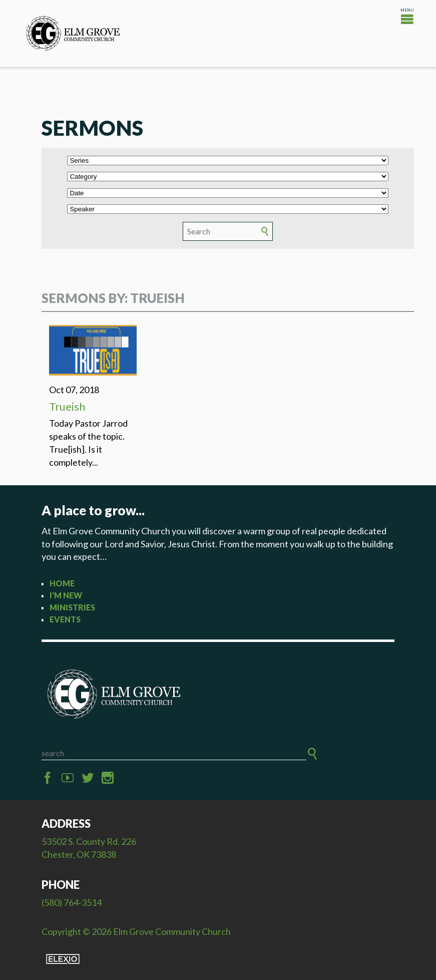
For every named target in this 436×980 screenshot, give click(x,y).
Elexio (63, 959)
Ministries (72, 607)
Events (65, 619)
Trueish (67, 406)
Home (62, 583)
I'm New (66, 595)
